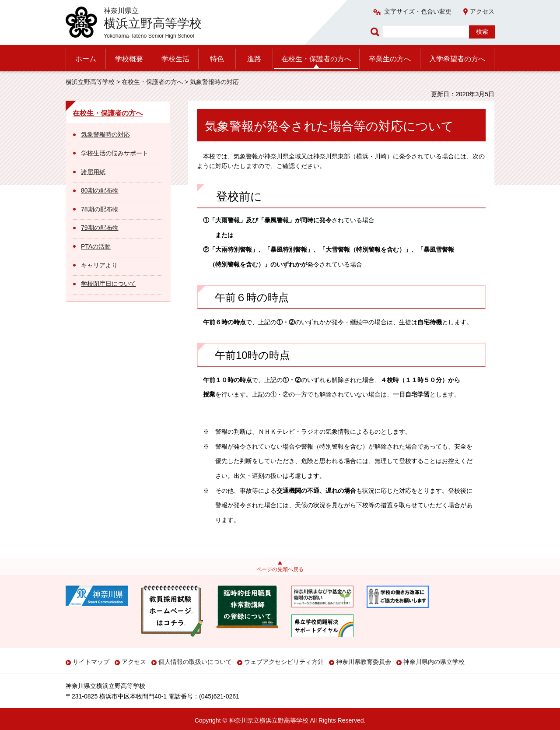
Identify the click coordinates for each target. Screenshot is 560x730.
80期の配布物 (100, 190)
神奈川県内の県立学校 (434, 662)
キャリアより (99, 265)
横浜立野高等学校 (90, 82)
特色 (217, 59)
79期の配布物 (100, 228)
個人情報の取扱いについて (195, 662)
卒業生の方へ (390, 59)
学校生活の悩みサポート (115, 153)
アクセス (482, 11)
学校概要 (129, 59)
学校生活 (175, 59)
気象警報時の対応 (105, 134)
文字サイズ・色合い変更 (418, 11)
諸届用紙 (93, 172)
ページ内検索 (376, 32)
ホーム (86, 59)
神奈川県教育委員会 (364, 662)
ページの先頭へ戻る (280, 569)
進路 (254, 59)
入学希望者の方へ (457, 59)
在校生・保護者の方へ (316, 59)
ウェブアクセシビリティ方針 (284, 662)
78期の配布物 (100, 209)
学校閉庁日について (108, 284)
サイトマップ (91, 662)
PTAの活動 (96, 246)
